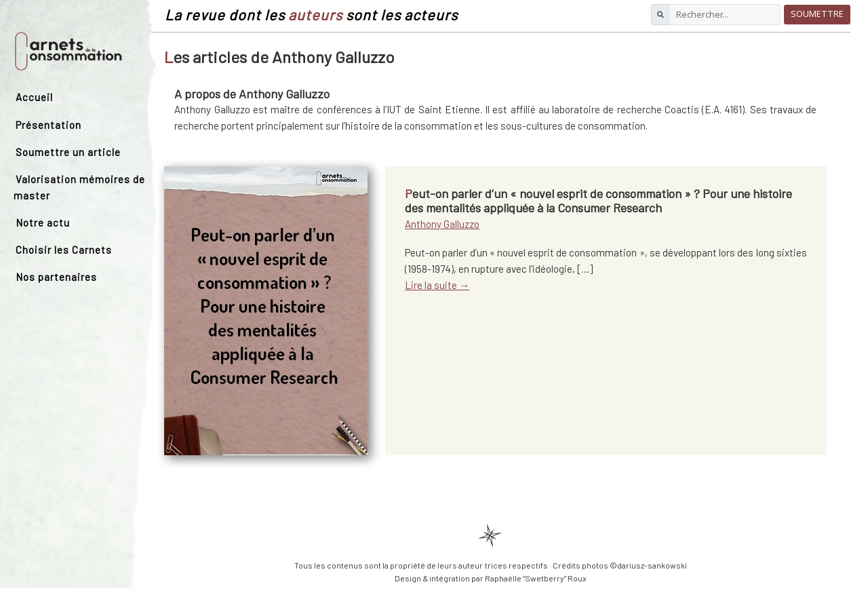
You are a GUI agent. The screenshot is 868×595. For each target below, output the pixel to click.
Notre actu (43, 223)
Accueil (34, 97)
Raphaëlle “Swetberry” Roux (536, 578)
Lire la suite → (437, 285)
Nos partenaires (56, 277)
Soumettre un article (68, 152)
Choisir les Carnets (64, 250)
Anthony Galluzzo (442, 224)
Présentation (48, 125)
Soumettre (817, 14)
